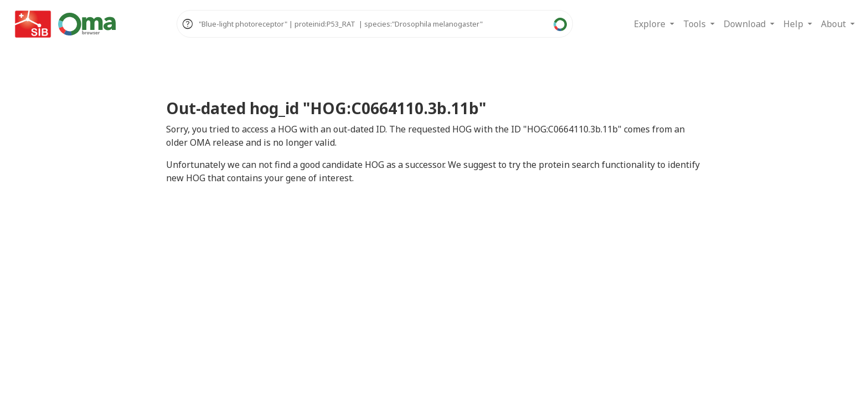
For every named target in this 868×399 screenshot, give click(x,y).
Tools (696, 24)
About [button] (835, 24)
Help (794, 24)
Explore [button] (651, 24)
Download (746, 24)
